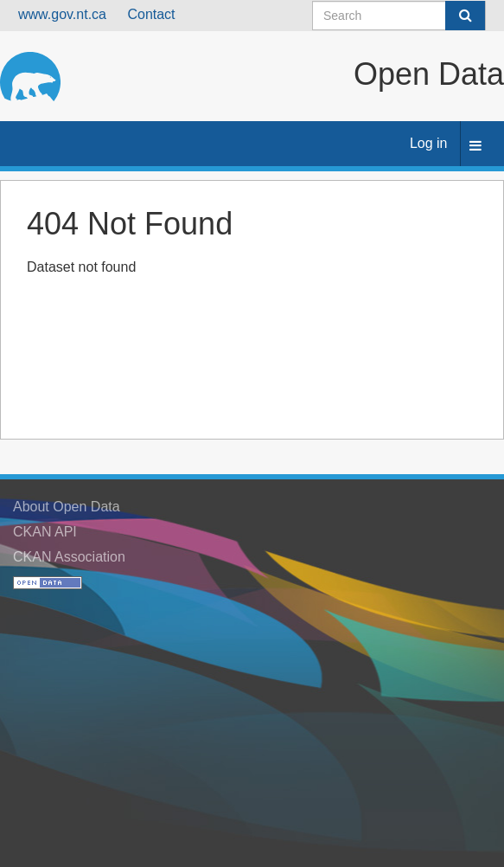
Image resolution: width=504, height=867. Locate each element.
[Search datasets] (399, 16)
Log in (429, 143)
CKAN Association (69, 557)
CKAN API (45, 532)
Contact (151, 14)
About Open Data (67, 507)
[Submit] (465, 16)
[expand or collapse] (475, 147)
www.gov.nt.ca (62, 14)
